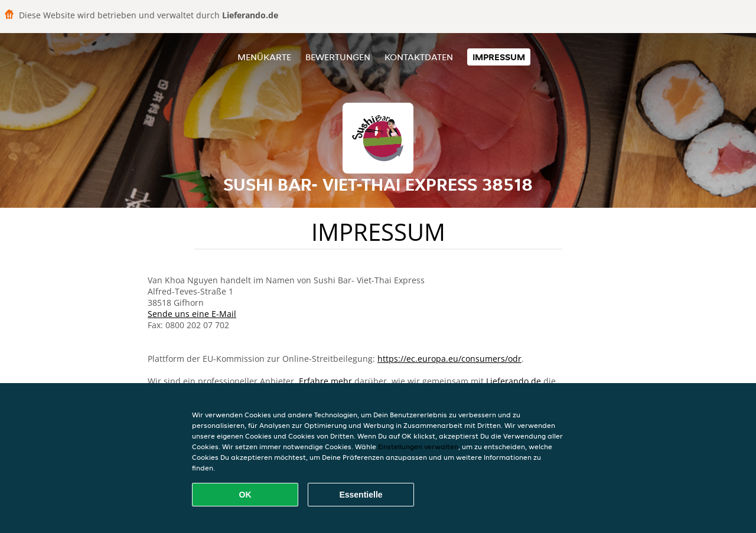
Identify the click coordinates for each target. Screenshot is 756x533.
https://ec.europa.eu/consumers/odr (449, 359)
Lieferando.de (514, 381)
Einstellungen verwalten (418, 447)
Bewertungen (338, 57)
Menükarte (264, 57)
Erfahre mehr (325, 381)
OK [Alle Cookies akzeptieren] (245, 495)
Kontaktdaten (419, 57)
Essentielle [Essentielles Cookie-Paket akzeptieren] (361, 495)
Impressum (499, 57)
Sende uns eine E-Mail (192, 314)
